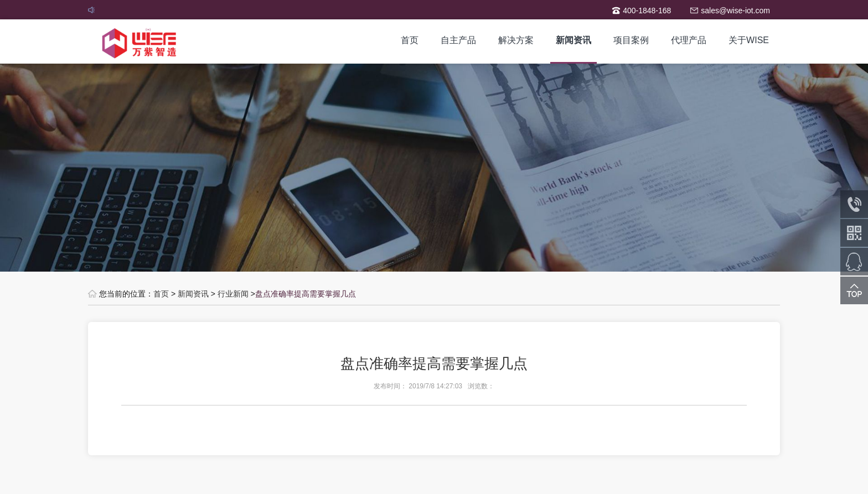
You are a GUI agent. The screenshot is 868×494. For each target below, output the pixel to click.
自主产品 (458, 40)
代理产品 (689, 40)
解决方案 (516, 40)
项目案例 (631, 40)
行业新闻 (233, 294)
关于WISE (749, 40)
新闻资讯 (573, 40)
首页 (410, 40)
